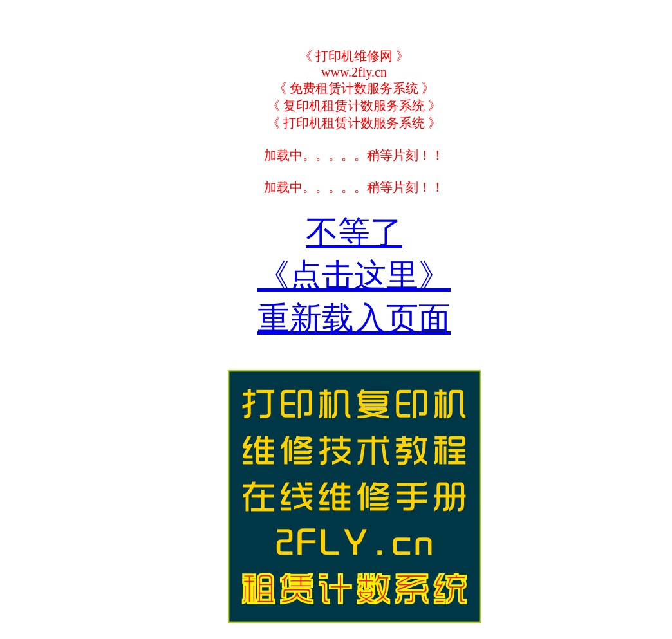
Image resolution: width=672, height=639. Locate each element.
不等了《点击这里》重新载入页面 (354, 275)
